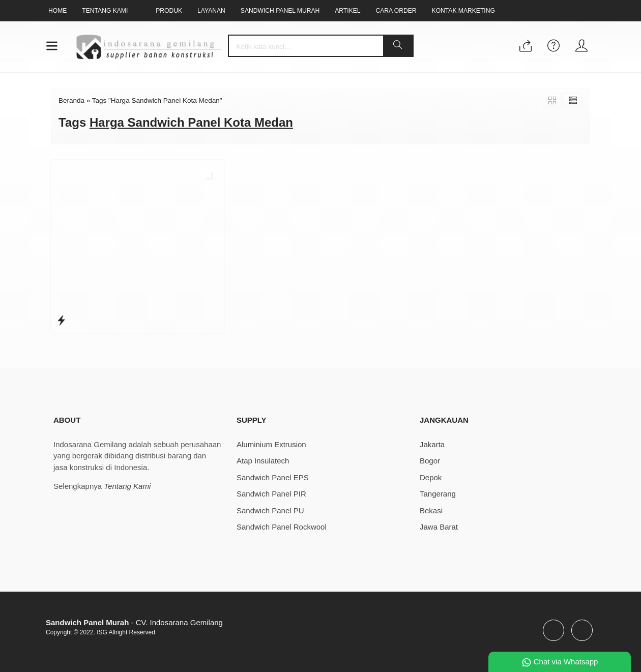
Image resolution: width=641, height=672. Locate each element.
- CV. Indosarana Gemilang (134, 622)
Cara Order (396, 11)
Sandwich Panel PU (270, 510)
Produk (169, 11)
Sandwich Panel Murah (280, 11)
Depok (431, 477)
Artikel (347, 11)
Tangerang (438, 494)
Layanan (211, 11)
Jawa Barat (439, 527)
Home (57, 11)
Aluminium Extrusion (271, 444)
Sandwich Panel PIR (271, 494)
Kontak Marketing (463, 11)
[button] (398, 46)
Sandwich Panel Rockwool (282, 527)
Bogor (430, 461)
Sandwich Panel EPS (273, 477)
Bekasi (431, 510)
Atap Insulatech (263, 461)
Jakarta (432, 444)
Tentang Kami (105, 11)
